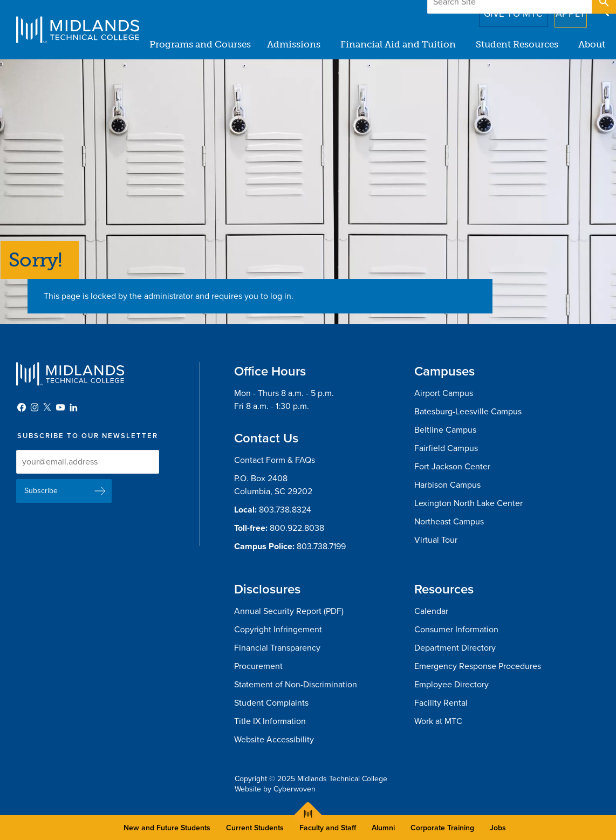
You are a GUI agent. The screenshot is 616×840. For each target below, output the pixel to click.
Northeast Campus (449, 522)
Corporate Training (442, 828)
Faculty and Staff (328, 828)
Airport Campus (444, 393)
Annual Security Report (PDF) (289, 611)
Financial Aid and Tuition (398, 44)
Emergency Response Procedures (478, 666)
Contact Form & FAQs (275, 460)
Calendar (431, 611)
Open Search (603, 10)
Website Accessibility (274, 740)
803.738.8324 (285, 510)
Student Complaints (271, 703)
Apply (564, 10)
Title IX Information (270, 721)
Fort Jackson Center (452, 467)
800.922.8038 (297, 528)
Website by (275, 789)
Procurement (258, 666)
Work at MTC (438, 721)
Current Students (255, 828)
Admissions (294, 44)
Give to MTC (498, 10)
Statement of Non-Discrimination (296, 685)
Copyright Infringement (278, 630)
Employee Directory (451, 685)
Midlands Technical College (78, 30)
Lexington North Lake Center (468, 503)
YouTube (60, 407)
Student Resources (517, 44)
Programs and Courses (200, 44)
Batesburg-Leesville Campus (468, 412)
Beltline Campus (445, 430)
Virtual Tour (436, 540)
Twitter (47, 407)
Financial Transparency (277, 648)
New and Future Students (167, 828)
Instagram (35, 407)
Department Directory (455, 648)
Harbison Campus (447, 485)
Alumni (383, 828)
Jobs (498, 828)
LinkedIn (73, 407)
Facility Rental (441, 703)
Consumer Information (456, 630)
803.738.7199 (321, 547)
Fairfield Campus (446, 448)
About (592, 44)
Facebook (22, 407)
